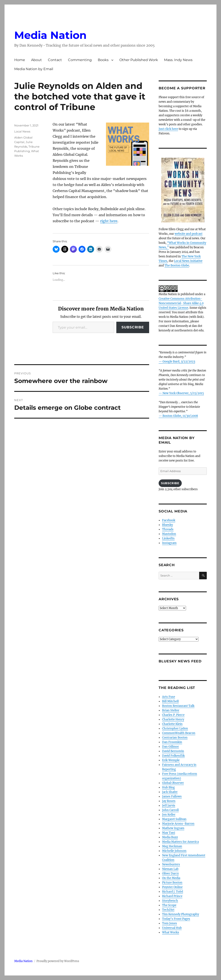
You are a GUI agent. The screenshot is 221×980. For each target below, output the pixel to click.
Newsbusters (171, 864)
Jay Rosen (169, 801)
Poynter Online (172, 887)
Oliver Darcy (170, 874)
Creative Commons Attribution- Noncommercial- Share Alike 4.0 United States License (181, 303)
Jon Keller (169, 815)
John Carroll (170, 810)
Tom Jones (170, 923)
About (36, 60)
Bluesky (167, 525)
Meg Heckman (172, 846)
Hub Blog (168, 787)
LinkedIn (168, 538)
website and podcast (189, 234)
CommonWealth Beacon (179, 733)
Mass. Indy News (178, 60)
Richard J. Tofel (173, 892)
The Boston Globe (177, 265)
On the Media (171, 878)
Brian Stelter (171, 710)
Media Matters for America (180, 842)
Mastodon (169, 534)
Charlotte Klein (172, 724)
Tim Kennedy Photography (181, 914)
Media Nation (50, 35)
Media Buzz (170, 837)
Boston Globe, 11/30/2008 (180, 416)
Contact (55, 60)
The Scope (169, 905)
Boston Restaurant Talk (178, 706)
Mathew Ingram (173, 828)
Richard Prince (172, 896)
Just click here (168, 129)
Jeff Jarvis (169, 806)
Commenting (80, 60)
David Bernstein (173, 751)
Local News (22, 131)
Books (103, 60)
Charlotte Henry (173, 719)
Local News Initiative (188, 261)
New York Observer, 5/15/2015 (183, 393)
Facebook (169, 520)
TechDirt (168, 910)
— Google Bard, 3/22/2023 (177, 362)
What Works (171, 932)
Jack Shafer (170, 792)
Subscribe (133, 327)
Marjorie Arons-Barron (178, 824)
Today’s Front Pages (176, 919)
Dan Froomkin (172, 742)
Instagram (169, 543)
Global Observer (173, 783)
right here (109, 221)
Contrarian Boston (175, 738)
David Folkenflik (173, 756)
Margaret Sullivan (174, 819)
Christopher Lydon (175, 729)
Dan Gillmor (170, 747)
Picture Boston (172, 883)
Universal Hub (172, 928)
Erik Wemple (171, 760)
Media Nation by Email (34, 69)
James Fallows (172, 796)
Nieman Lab (170, 869)
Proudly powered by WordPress (58, 961)
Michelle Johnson (174, 851)
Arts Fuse (169, 697)
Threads (168, 529)
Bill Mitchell (170, 701)
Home (20, 60)
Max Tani (169, 833)
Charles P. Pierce (173, 715)
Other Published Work (139, 60)
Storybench (170, 901)
